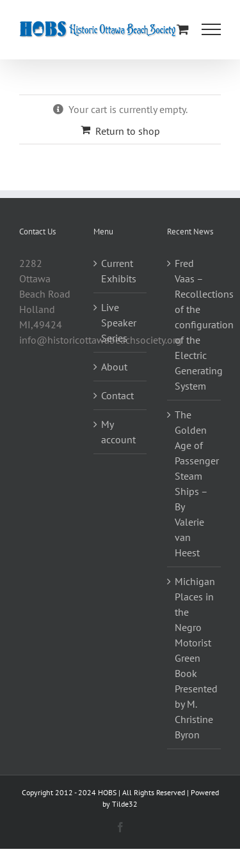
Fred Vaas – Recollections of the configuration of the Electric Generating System (195, 324)
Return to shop (128, 131)
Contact (117, 395)
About (114, 367)
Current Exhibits (119, 271)
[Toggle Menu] (211, 29)
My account (118, 432)
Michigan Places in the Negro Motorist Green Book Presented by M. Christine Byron (195, 658)
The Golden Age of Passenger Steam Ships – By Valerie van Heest (195, 483)
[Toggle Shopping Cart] (183, 29)
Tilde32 (125, 804)
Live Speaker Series (119, 323)
